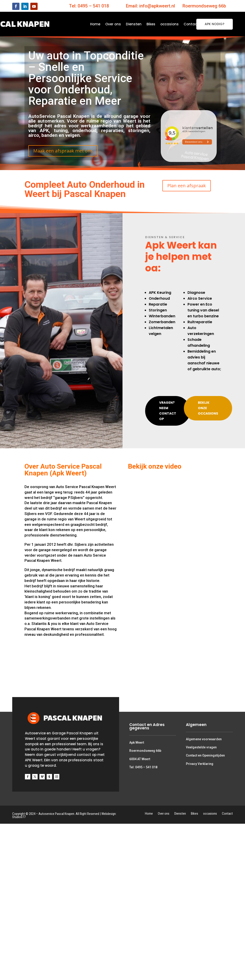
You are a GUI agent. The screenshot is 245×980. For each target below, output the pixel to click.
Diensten (134, 25)
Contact (191, 25)
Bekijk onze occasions (208, 408)
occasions (169, 25)
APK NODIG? (215, 24)
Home (95, 25)
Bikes (151, 25)
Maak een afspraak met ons (63, 151)
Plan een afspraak (187, 186)
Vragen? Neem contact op (168, 411)
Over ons (113, 25)
